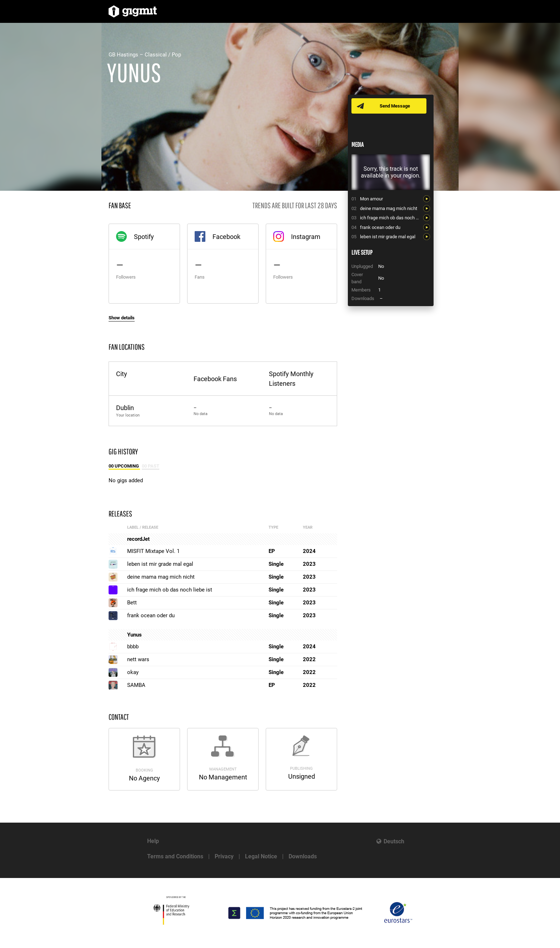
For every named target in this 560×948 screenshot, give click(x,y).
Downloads (303, 856)
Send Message (395, 106)
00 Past (151, 466)
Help (153, 841)
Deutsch (394, 841)
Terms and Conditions (175, 856)
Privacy (224, 856)
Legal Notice (261, 856)
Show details (122, 318)
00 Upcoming (124, 466)
